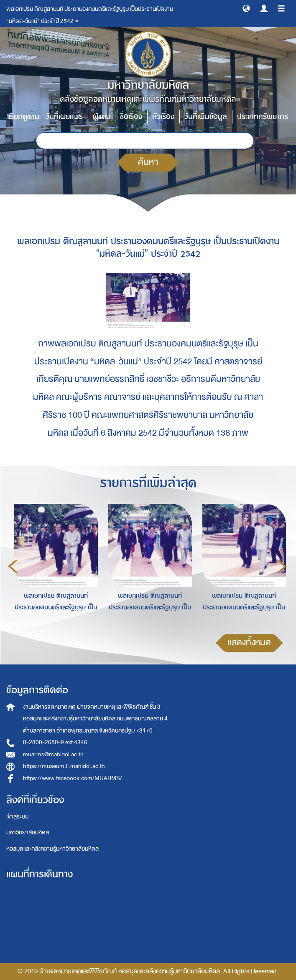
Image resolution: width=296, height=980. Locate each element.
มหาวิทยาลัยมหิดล (28, 832)
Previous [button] (13, 566)
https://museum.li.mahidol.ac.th (64, 766)
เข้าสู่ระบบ (17, 817)
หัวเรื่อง (163, 117)
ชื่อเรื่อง (131, 117)
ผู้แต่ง (101, 117)
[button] (246, 8)
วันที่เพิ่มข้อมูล (206, 117)
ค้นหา (148, 162)
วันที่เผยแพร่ (64, 117)
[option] (54, 565)
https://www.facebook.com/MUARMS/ (73, 778)
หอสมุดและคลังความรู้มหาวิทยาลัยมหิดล (52, 849)
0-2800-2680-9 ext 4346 (55, 742)
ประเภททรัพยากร (263, 117)
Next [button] (282, 566)
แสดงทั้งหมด (249, 643)
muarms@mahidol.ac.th (53, 754)
